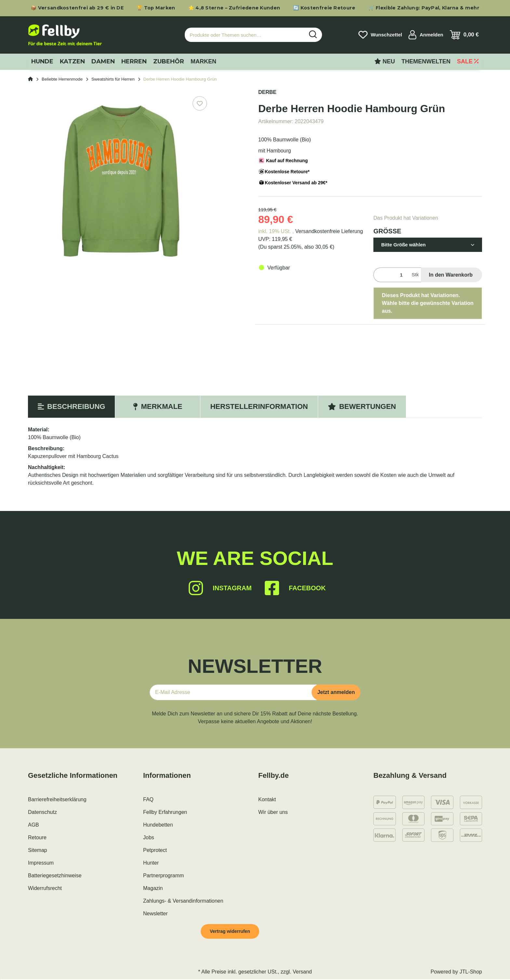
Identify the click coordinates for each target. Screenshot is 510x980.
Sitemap (38, 850)
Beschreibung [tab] (71, 406)
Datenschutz (42, 812)
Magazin (153, 888)
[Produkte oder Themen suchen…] (245, 35)
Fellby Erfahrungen (165, 812)
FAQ (148, 799)
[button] (426, 35)
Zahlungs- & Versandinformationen (183, 901)
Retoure (37, 837)
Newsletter (155, 914)
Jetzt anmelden (336, 692)
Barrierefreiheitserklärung (57, 799)
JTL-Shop (471, 973)
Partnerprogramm (163, 875)
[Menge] (391, 275)
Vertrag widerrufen (233, 932)
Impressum (41, 863)
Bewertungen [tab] (362, 406)
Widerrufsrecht (45, 888)
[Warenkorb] (464, 35)
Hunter (151, 863)
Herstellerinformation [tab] (259, 406)
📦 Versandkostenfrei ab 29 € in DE (77, 8)
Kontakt (267, 799)
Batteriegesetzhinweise (55, 875)
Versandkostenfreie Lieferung (329, 231)
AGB (34, 825)
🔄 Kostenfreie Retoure (324, 8)
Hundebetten (158, 825)
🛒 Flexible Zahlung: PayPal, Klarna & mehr (424, 8)
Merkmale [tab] (158, 406)
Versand (302, 973)
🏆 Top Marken (156, 8)
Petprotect (155, 850)
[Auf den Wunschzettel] (200, 103)
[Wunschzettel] (380, 35)
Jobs (149, 837)
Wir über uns (273, 812)
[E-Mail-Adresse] (233, 692)
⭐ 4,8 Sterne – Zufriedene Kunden (234, 8)
